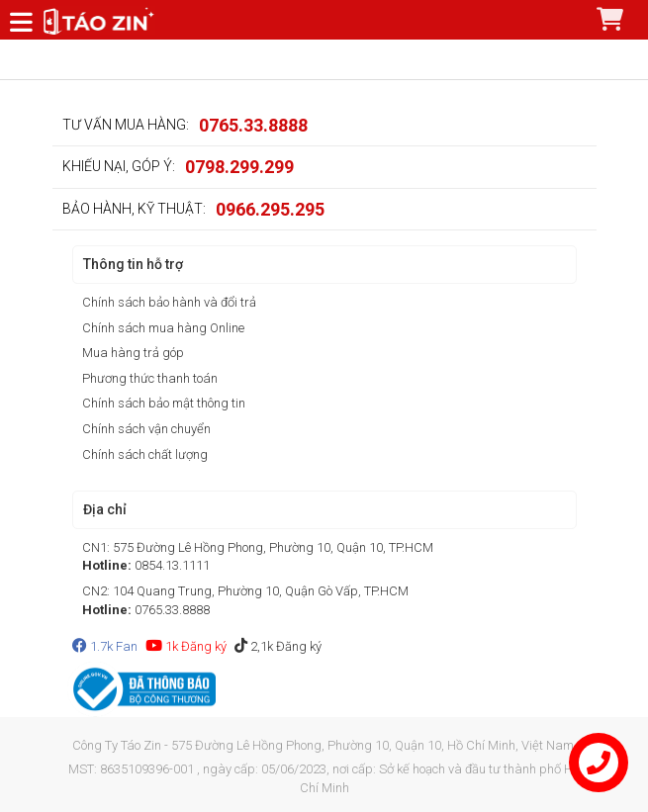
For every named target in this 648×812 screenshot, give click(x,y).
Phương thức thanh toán (150, 378)
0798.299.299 (239, 167)
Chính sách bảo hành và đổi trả (169, 302)
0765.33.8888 (253, 125)
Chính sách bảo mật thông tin (164, 403)
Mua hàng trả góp (133, 353)
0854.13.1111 (172, 565)
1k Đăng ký (186, 646)
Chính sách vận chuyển (146, 429)
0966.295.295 (270, 209)
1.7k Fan (105, 646)
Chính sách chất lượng (145, 454)
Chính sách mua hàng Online (163, 328)
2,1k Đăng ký (278, 646)
